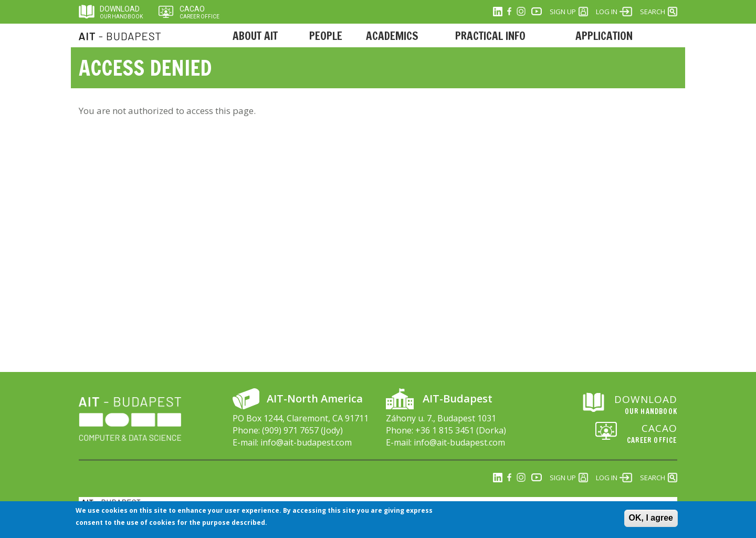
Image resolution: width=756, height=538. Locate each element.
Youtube (537, 12)
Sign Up (563, 12)
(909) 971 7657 (290, 430)
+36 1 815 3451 (445, 430)
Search (653, 12)
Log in (607, 12)
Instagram (521, 12)
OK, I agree (651, 520)
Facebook (509, 12)
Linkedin (498, 12)
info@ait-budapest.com (306, 442)
